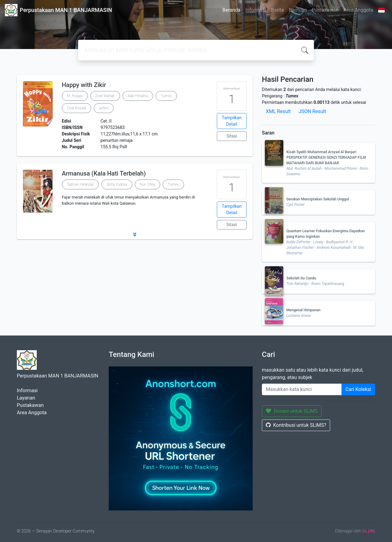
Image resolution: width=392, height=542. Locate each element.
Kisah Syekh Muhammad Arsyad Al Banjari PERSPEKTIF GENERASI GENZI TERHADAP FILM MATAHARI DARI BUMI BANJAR (326, 157)
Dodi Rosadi (77, 108)
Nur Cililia (147, 184)
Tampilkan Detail (232, 121)
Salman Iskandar (80, 184)
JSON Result (312, 111)
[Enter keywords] (302, 389)
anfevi (104, 108)
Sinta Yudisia (117, 184)
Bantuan (298, 10)
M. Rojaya (75, 96)
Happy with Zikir (84, 85)
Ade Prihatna (138, 96)
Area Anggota (358, 10)
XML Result (278, 111)
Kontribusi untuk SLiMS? (296, 425)
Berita (277, 10)
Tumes (166, 96)
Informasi (256, 10)
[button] (135, 234)
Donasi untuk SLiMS (292, 411)
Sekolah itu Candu (301, 278)
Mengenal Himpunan (303, 310)
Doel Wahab (105, 96)
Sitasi (232, 136)
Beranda (231, 10)
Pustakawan (325, 10)
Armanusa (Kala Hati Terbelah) (104, 173)
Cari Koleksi (358, 389)
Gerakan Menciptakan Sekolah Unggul (318, 199)
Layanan (26, 398)
